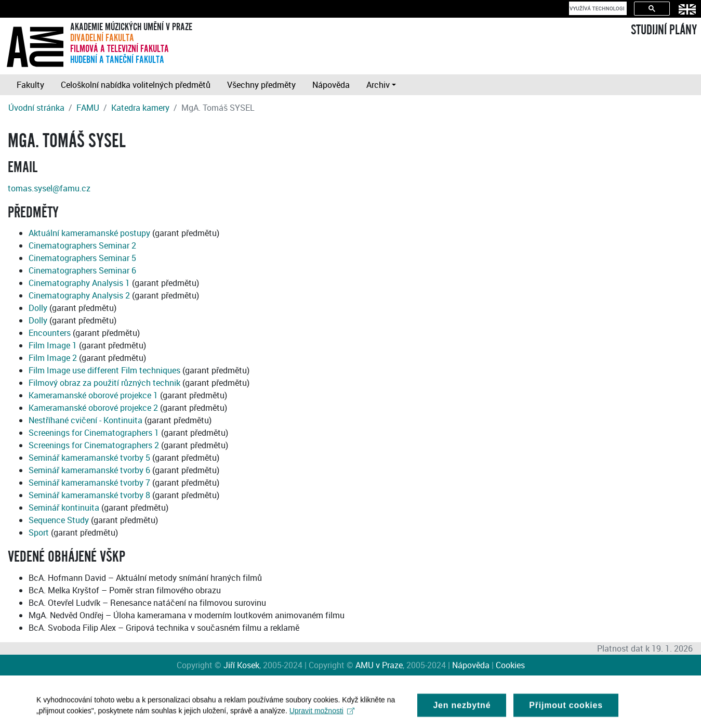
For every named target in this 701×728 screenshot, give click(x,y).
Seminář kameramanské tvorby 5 (89, 458)
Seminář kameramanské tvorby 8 (89, 495)
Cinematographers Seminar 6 (82, 270)
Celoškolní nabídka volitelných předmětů (136, 85)
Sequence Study (59, 520)
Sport (39, 532)
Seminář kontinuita (64, 508)
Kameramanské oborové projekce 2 (93, 408)
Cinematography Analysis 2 (79, 295)
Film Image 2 (53, 358)
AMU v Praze (379, 665)
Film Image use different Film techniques (104, 370)
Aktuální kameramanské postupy (89, 233)
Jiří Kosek (241, 665)
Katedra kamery (140, 108)
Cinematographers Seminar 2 (82, 245)
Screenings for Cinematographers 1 (94, 433)
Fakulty (30, 85)
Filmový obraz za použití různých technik (104, 383)
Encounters (50, 333)
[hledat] (597, 8)
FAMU (88, 108)
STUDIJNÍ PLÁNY (664, 30)
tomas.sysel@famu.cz (49, 188)
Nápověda (331, 85)
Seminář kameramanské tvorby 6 (89, 470)
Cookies (510, 665)
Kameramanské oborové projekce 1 (93, 395)
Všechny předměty (261, 85)
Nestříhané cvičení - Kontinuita (85, 420)
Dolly (38, 308)
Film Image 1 (53, 345)
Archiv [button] (378, 85)
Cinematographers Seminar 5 (82, 258)
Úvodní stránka (36, 108)
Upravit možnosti (322, 714)
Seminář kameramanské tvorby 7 (89, 483)
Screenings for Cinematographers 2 (94, 445)
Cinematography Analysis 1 (79, 283)
